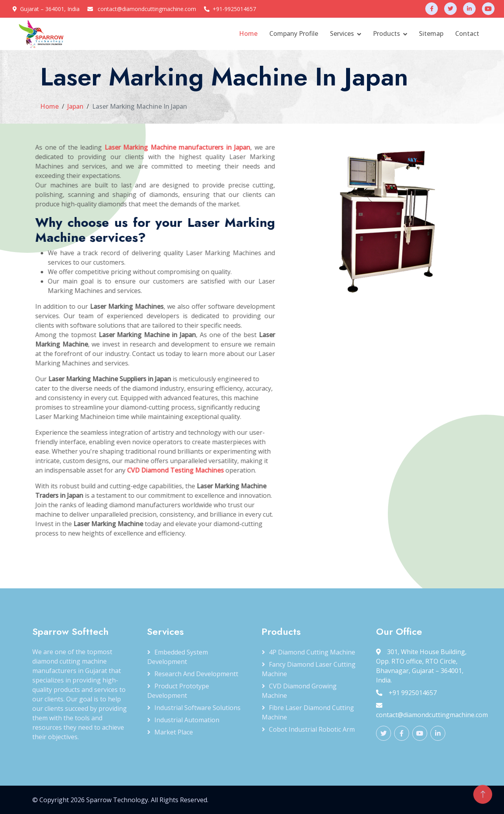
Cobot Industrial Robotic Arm (312, 729)
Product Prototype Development (178, 691)
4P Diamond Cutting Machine (312, 652)
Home (248, 33)
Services (342, 33)
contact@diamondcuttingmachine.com (147, 9)
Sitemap (431, 33)
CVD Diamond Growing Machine (299, 691)
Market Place (174, 732)
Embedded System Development (178, 657)
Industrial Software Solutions (197, 708)
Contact (467, 33)
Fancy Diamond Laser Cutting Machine (309, 669)
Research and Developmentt (196, 674)
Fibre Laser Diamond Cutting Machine (308, 712)
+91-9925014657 (234, 9)
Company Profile (294, 33)
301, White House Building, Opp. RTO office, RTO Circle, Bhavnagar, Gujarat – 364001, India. (421, 666)
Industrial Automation (187, 720)
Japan (75, 106)
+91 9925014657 (406, 693)
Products (386, 33)
